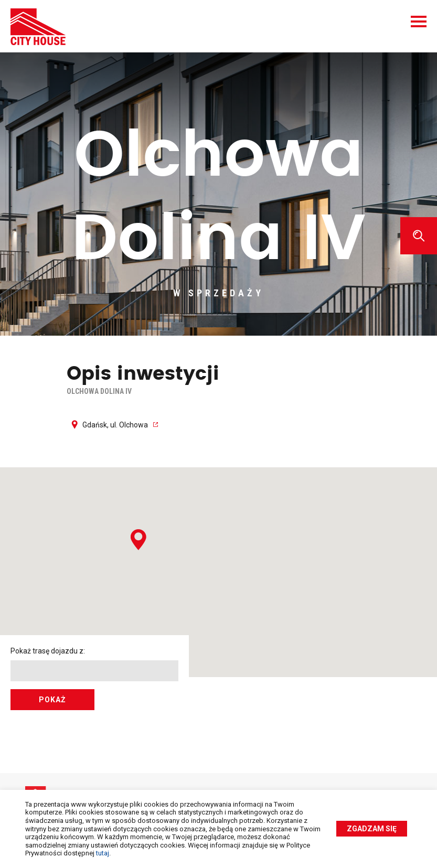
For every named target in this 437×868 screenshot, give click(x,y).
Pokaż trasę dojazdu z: (48, 651)
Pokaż (52, 700)
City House (38, 27)
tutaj (103, 853)
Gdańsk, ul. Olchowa (115, 425)
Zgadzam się (372, 829)
